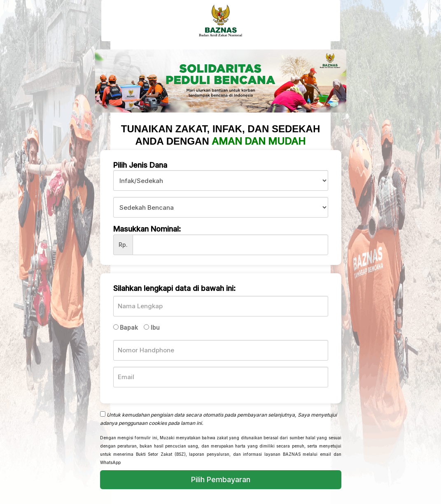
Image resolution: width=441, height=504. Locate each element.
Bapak (129, 327)
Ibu (155, 327)
